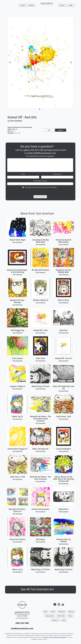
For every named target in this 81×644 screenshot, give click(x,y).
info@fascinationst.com (43, 160)
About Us (71, 612)
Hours (64, 620)
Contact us (55, 620)
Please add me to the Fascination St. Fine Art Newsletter (41, 181)
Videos (70, 616)
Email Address (40, 177)
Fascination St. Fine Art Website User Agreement (55, 637)
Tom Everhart (16, 121)
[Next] (71, 62)
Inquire (61, 130)
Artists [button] (23, 5)
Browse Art (62, 612)
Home (46, 612)
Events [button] (62, 5)
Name (30, 173)
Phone (51, 173)
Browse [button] (31, 5)
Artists (53, 612)
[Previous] (10, 62)
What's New (61, 616)
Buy (49, 130)
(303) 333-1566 (22, 623)
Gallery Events (50, 616)
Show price (17, 133)
